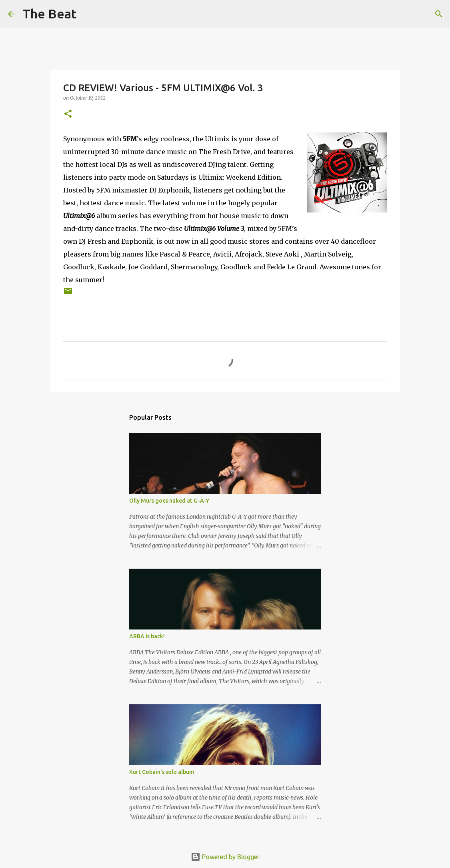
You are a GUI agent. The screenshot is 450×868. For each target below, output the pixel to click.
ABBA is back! (147, 636)
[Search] (88, 14)
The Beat (49, 14)
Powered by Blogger (225, 857)
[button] (68, 114)
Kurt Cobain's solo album (162, 772)
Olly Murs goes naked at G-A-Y (169, 501)
